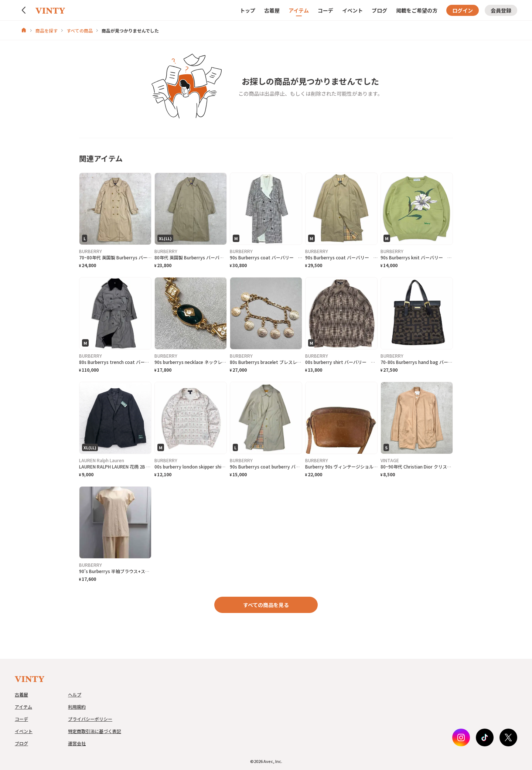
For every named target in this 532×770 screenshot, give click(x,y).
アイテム (299, 10)
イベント (352, 10)
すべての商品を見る (266, 605)
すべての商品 (80, 30)
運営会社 (77, 743)
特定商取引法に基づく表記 (95, 731)
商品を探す (47, 30)
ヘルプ (75, 694)
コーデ (325, 10)
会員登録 (501, 10)
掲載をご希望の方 (417, 10)
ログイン (463, 10)
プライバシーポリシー (90, 719)
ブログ (379, 10)
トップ (248, 10)
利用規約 (77, 707)
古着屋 (272, 10)
